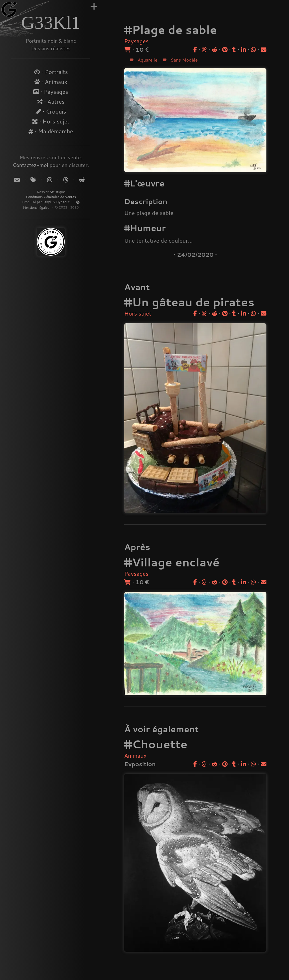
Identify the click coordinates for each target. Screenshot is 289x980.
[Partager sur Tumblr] (234, 49)
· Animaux (51, 82)
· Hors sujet (51, 121)
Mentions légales (37, 207)
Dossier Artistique (51, 192)
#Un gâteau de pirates (189, 302)
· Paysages (51, 92)
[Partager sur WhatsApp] (253, 49)
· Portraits (51, 72)
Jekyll (47, 202)
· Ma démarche (51, 131)
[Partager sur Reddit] (214, 49)
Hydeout (63, 202)
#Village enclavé (172, 562)
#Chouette (156, 744)
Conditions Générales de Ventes (51, 197)
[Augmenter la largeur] (94, 6)
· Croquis (51, 111)
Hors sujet (138, 313)
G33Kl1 (51, 23)
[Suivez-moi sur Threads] (66, 180)
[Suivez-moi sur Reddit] (81, 180)
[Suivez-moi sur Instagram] (50, 180)
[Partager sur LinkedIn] (244, 49)
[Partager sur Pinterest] (225, 49)
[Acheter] (127, 49)
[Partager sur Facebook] (195, 49)
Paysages (136, 41)
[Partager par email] (264, 49)
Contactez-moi (30, 165)
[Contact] (18, 180)
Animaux (135, 755)
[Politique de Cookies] (78, 202)
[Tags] (34, 180)
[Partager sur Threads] (204, 49)
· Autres (51, 101)
